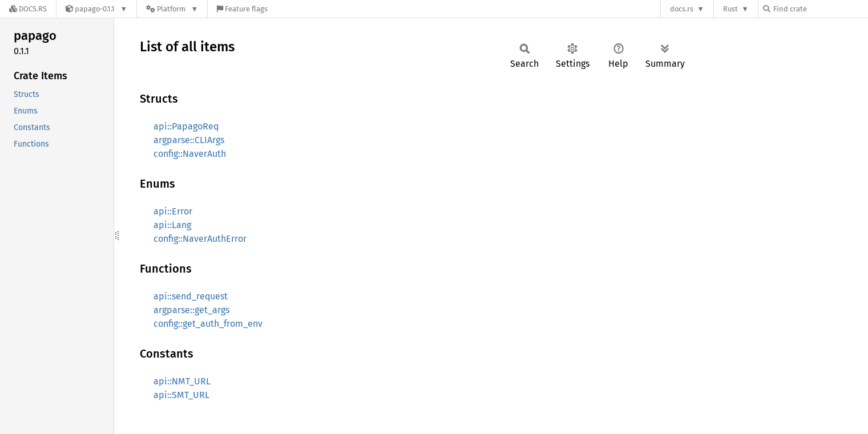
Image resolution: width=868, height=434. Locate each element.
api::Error (173, 211)
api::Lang (172, 225)
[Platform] (172, 9)
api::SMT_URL (181, 395)
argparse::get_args (191, 310)
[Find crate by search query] (820, 9)
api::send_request (191, 296)
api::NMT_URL (182, 381)
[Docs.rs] (28, 9)
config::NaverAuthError (200, 239)
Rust (730, 9)
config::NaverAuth (190, 154)
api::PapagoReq (186, 126)
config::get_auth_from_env (208, 324)
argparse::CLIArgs (189, 140)
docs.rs (682, 9)
